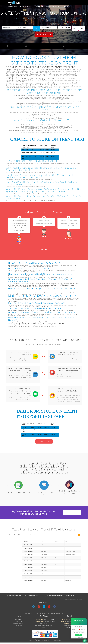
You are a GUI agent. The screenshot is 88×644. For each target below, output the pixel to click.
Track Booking (13, 6)
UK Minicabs (18, 626)
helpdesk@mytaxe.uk (70, 626)
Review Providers (26, 6)
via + (37, 28)
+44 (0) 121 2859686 (51, 46)
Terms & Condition (40, 626)
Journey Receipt (39, 6)
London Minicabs (70, 628)
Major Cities (13, 12)
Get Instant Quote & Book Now (72, 512)
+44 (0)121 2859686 (49, 619)
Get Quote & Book (44, 34)
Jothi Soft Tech (55, 640)
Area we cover (25, 12)
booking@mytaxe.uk (33, 46)
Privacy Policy (49, 626)
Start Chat (79, 635)
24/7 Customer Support (15, 46)
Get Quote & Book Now (44, 441)
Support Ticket (70, 46)
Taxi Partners (67, 6)
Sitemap (44, 628)
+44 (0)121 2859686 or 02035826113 (55, 596)
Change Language (53, 6)
